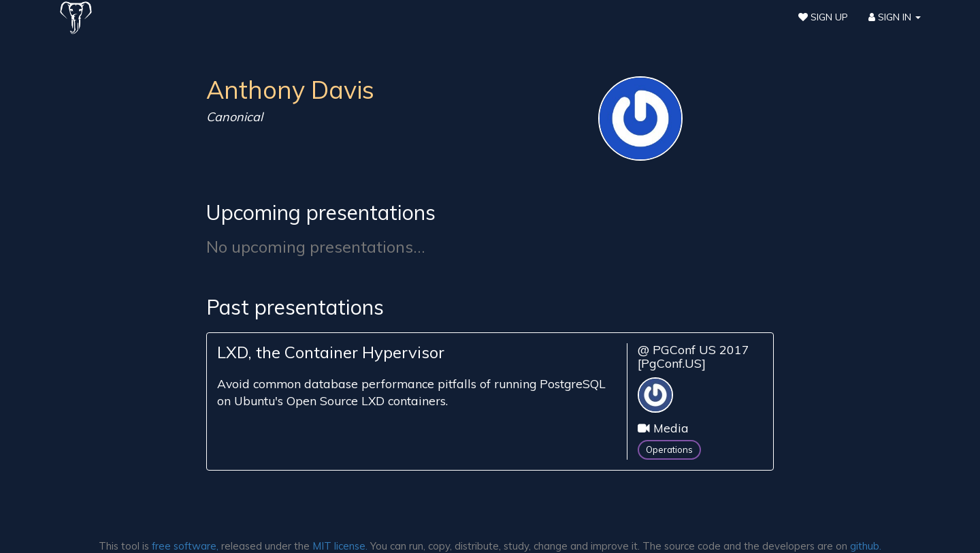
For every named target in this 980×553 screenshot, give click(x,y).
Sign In (895, 17)
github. (866, 546)
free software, (185, 546)
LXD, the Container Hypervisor (331, 352)
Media (671, 428)
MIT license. (340, 546)
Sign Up (823, 17)
